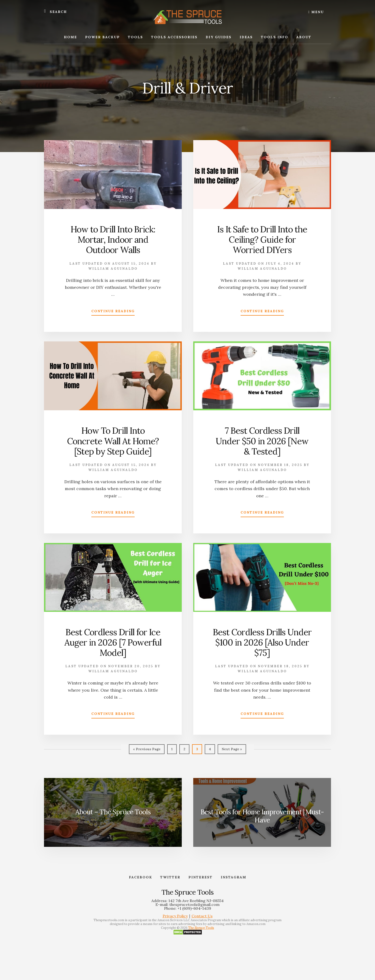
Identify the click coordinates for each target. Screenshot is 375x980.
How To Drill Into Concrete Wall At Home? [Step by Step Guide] (113, 441)
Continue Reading (113, 312)
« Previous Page (147, 750)
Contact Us (202, 916)
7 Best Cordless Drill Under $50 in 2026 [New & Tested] (262, 441)
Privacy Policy (175, 916)
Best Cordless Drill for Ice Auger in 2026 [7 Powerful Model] (113, 642)
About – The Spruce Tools (113, 812)
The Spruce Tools (201, 928)
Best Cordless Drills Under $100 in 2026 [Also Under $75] (262, 642)
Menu (316, 12)
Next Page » (232, 750)
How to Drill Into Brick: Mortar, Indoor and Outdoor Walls (113, 240)
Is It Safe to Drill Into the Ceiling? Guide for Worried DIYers (262, 240)
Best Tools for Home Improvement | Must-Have (262, 816)
